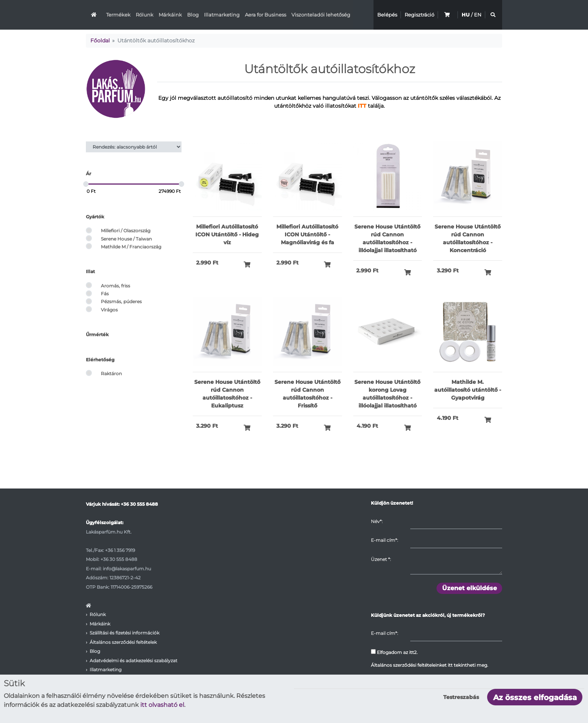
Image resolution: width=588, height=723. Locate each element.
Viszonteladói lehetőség (321, 15)
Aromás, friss (115, 286)
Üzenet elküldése (469, 588)
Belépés (387, 15)
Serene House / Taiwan (126, 239)
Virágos (109, 310)
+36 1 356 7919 (120, 550)
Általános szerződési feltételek (123, 642)
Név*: (377, 521)
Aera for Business (265, 15)
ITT (362, 106)
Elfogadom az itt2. (394, 652)
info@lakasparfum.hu (127, 569)
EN (478, 15)
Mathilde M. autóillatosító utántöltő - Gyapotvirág (468, 390)
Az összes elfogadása (535, 697)
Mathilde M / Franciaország (131, 247)
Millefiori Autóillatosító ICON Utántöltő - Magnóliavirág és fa (307, 234)
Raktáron (111, 374)
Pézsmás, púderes (121, 301)
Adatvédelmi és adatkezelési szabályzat (133, 661)
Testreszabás (461, 697)
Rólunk (145, 15)
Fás (105, 294)
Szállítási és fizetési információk (124, 633)
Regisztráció (419, 15)
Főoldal (100, 41)
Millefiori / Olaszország (126, 231)
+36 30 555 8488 (139, 504)
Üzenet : (381, 559)
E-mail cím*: (384, 540)
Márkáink (170, 15)
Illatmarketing (222, 15)
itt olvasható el (162, 705)
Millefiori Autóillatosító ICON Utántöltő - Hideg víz (227, 234)
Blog (193, 15)
